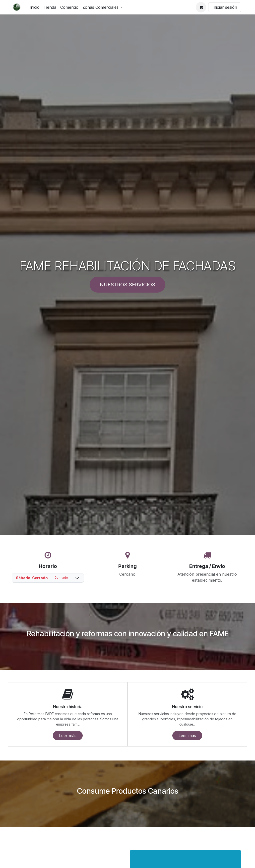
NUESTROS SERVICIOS (127, 285)
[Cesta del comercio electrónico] (201, 7)
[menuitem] (35, 7)
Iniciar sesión (225, 7)
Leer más (68, 736)
